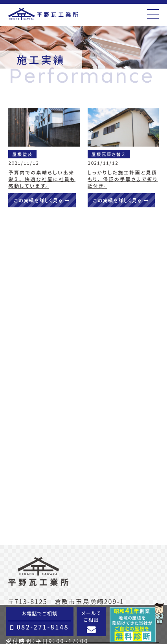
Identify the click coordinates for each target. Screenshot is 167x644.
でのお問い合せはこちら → (83, 350)
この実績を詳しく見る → (42, 200)
